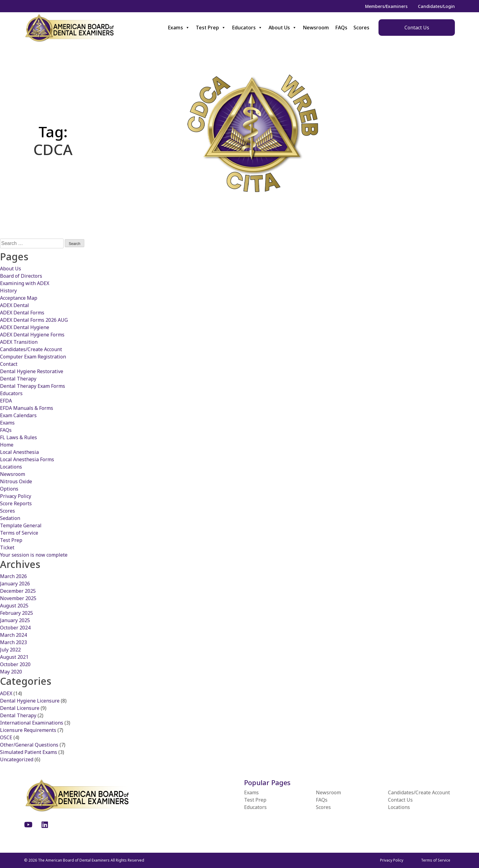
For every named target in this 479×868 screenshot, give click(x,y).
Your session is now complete (34, 555)
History (8, 291)
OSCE (6, 737)
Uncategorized (17, 759)
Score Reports (16, 503)
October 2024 (15, 628)
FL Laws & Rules (18, 437)
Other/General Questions (29, 745)
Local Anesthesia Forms (27, 459)
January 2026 (15, 584)
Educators (247, 28)
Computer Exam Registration (33, 357)
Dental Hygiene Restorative (32, 371)
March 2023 (13, 642)
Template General (21, 525)
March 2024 (13, 635)
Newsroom (316, 28)
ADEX (6, 693)
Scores (361, 28)
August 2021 (14, 657)
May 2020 (11, 672)
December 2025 (18, 591)
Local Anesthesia (19, 452)
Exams (179, 28)
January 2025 (15, 620)
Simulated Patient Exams (29, 752)
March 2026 (13, 576)
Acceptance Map (19, 298)
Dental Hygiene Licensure (30, 701)
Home (7, 445)
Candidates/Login (436, 6)
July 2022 (10, 650)
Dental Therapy (18, 379)
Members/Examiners (386, 6)
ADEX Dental (15, 305)
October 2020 (15, 664)
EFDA (6, 401)
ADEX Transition (19, 342)
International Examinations (32, 723)
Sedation (10, 518)
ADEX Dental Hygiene (25, 327)
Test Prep (211, 28)
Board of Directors (21, 276)
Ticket (7, 547)
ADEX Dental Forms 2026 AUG (34, 320)
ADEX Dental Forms (22, 313)
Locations (11, 467)
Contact (9, 364)
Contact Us (417, 28)
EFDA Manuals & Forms (27, 408)
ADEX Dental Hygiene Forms (32, 335)
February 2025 (16, 613)
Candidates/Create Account (31, 349)
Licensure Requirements (28, 730)
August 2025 (14, 606)
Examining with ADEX (25, 283)
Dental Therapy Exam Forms (33, 386)
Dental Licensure (20, 708)
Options (9, 489)
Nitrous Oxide (16, 481)
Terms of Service (19, 533)
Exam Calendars (18, 415)
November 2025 (18, 598)
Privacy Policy (16, 496)
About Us (283, 28)
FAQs (341, 28)
